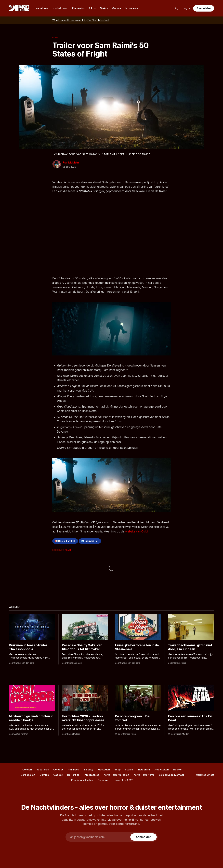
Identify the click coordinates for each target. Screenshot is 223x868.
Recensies (78, 8)
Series (104, 8)
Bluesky (88, 770)
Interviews (132, 8)
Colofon (27, 770)
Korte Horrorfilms (144, 775)
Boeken (178, 770)
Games (117, 8)
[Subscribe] (143, 837)
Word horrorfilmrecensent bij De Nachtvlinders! (81, 20)
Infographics (92, 775)
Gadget (58, 775)
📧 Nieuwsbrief (90, 541)
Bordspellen (28, 775)
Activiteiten (162, 770)
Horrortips (73, 775)
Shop (117, 770)
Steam (129, 770)
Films (92, 8)
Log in (186, 8)
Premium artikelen (82, 780)
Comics (44, 775)
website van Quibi (136, 531)
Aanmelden (204, 8)
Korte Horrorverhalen (116, 775)
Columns (103, 780)
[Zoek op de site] (176, 8)
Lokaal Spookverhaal (171, 775)
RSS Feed (73, 770)
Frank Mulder (71, 162)
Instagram (144, 770)
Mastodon (104, 770)
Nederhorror (60, 8)
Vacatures (42, 8)
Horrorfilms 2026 (123, 780)
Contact (58, 770)
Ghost (210, 775)
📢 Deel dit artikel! (65, 541)
